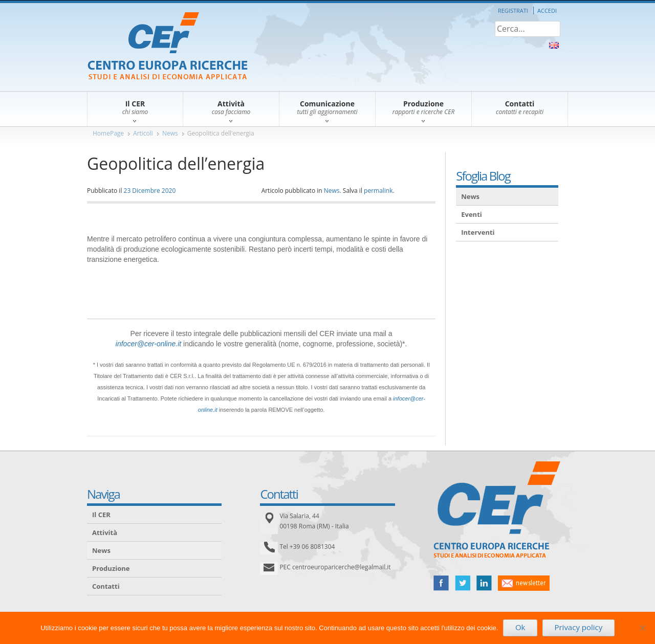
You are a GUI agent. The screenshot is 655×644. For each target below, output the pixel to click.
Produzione (111, 568)
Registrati (513, 10)
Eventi (472, 214)
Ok (520, 627)
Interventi (478, 232)
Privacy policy (578, 627)
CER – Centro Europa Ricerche (168, 47)
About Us (554, 45)
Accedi (547, 10)
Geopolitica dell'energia (221, 133)
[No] (642, 628)
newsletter (524, 583)
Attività (105, 532)
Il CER (101, 515)
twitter (463, 583)
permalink (378, 191)
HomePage (108, 133)
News (170, 133)
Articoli (143, 133)
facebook (441, 583)
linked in (484, 583)
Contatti (106, 586)
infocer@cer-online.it (148, 344)
